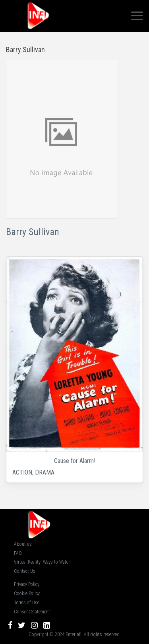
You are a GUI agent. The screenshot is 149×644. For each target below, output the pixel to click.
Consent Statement (32, 612)
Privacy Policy (27, 584)
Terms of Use (27, 603)
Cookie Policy (27, 593)
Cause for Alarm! (75, 461)
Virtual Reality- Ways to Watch (42, 562)
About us (23, 544)
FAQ (18, 553)
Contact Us (25, 571)
